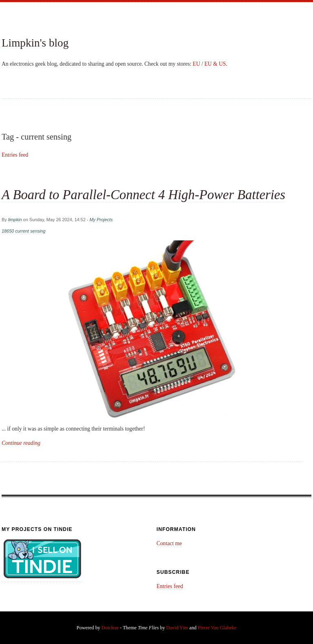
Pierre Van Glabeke (217, 628)
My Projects (101, 220)
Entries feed (15, 155)
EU (196, 64)
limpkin (15, 220)
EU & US (215, 64)
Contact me (169, 543)
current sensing (30, 231)
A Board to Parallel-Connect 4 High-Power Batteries (143, 195)
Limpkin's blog (35, 43)
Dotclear (110, 628)
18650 (8, 231)
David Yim (177, 628)
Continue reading (21, 443)
